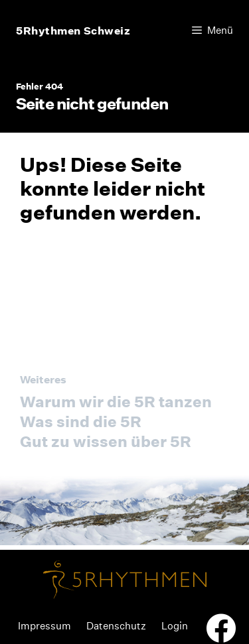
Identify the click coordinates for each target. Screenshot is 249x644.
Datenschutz (116, 626)
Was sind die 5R (81, 421)
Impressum (44, 626)
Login (175, 626)
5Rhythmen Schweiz (73, 31)
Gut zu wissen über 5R (106, 441)
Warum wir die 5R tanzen (116, 402)
